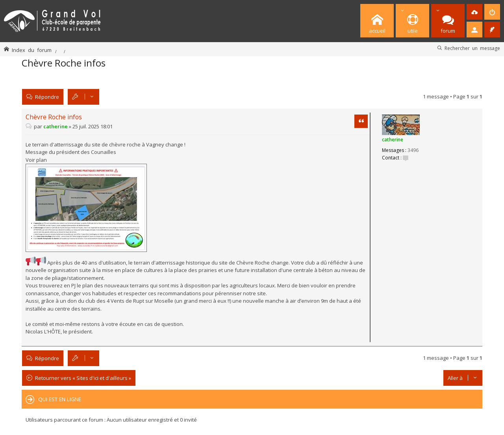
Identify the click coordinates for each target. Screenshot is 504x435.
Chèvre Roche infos (64, 63)
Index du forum (32, 50)
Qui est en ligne (60, 399)
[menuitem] (474, 12)
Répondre (47, 97)
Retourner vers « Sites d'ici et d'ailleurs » (83, 378)
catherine (393, 140)
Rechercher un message (472, 48)
